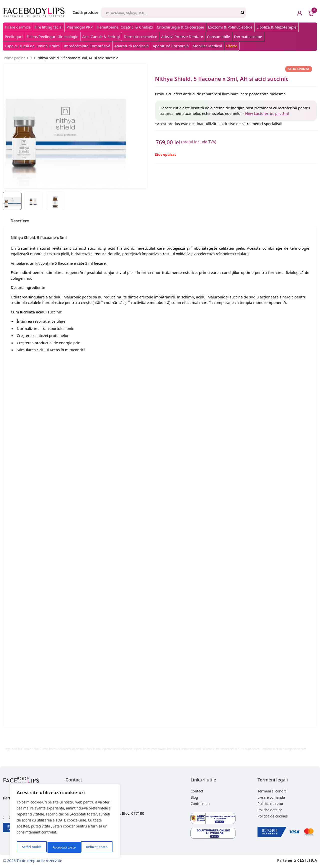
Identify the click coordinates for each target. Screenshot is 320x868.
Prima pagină (14, 58)
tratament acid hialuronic (198, 750)
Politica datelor (270, 810)
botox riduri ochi (60, 750)
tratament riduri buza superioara (238, 750)
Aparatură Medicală (131, 46)
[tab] (21, 221)
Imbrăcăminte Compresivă (87, 46)
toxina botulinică (169, 750)
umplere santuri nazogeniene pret (283, 750)
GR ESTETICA (306, 861)
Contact (197, 792)
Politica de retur (270, 804)
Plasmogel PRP (80, 27)
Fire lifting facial (49, 27)
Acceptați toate (97, 847)
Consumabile (218, 37)
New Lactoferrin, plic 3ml (267, 113)
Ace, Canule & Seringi (101, 37)
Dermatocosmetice (140, 37)
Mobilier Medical (207, 46)
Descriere (21, 221)
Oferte (232, 46)
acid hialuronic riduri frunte (30, 750)
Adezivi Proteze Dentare (182, 37)
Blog (194, 798)
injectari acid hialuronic (117, 750)
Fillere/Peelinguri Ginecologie (53, 37)
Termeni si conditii (272, 792)
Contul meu (200, 804)
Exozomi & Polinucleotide (230, 27)
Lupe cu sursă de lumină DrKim (32, 46)
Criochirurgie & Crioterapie (180, 27)
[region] (65, 822)
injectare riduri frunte (87, 750)
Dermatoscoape (248, 37)
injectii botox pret (145, 750)
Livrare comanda (271, 798)
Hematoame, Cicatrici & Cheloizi (125, 27)
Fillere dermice (18, 27)
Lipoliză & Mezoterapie (276, 27)
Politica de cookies (273, 817)
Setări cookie (31, 847)
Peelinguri (14, 37)
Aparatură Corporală (171, 46)
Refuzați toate (63, 847)
